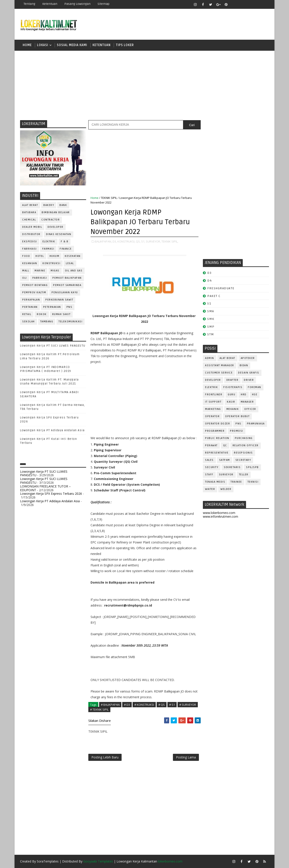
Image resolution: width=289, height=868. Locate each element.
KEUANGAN (30, 263)
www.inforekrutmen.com (220, 516)
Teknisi (253, 482)
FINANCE (66, 249)
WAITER (210, 489)
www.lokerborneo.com (219, 513)
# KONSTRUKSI (144, 705)
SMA (211, 311)
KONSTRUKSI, (126, 241)
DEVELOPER (56, 227)
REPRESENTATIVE (217, 453)
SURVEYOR (226, 475)
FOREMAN (255, 387)
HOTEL (40, 256)
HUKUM (55, 256)
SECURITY (212, 467)
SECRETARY (243, 460)
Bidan (244, 365)
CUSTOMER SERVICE (219, 373)
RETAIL (27, 314)
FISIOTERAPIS (233, 387)
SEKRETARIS (232, 467)
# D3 (127, 705)
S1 (209, 303)
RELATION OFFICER (246, 445)
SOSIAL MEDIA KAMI (72, 45)
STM (211, 334)
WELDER (226, 489)
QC (225, 445)
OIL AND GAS (74, 271)
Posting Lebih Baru (105, 757)
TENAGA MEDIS (215, 482)
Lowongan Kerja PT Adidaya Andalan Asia (52, 430)
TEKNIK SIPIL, (170, 241)
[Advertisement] (144, 85)
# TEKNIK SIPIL (99, 709)
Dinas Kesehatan (59, 234)
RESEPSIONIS (243, 453)
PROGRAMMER (215, 431)
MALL (26, 271)
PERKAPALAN (31, 300)
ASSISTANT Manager (220, 365)
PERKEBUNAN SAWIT (59, 300)
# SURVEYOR (188, 705)
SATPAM (225, 460)
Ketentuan (50, 4)
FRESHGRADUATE (221, 288)
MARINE (40, 271)
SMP (211, 327)
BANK (63, 205)
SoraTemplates (48, 861)
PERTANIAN (30, 307)
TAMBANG (47, 322)
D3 (209, 273)
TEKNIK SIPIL (109, 198)
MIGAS (55, 271)
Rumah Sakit (61, 314)
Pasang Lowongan (77, 4)
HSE (255, 395)
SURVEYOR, (153, 241)
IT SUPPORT (213, 402)
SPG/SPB (252, 467)
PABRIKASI (40, 278)
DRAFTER (232, 380)
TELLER (244, 475)
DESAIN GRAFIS (249, 373)
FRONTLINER (214, 395)
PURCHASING (244, 438)
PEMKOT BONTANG (35, 285)
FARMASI (48, 249)
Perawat (211, 445)
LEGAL (70, 263)
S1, (143, 241)
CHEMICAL (29, 220)
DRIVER (249, 380)
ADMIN (210, 358)
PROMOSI (237, 431)
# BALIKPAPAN (110, 705)
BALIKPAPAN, (103, 241)
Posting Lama (186, 757)
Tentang (29, 4)
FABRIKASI (30, 249)
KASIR (231, 402)
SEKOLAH (29, 322)
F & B (65, 242)
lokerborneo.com (170, 861)
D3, (115, 241)
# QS (162, 705)
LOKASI (43, 45)
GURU (232, 395)
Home (27, 45)
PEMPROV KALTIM (34, 292)
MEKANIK (233, 409)
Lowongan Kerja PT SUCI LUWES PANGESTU (53, 346)
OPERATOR (212, 416)
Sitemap (104, 4)
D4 (209, 281)
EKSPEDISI (30, 242)
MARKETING (213, 409)
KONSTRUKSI (51, 263)
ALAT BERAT (30, 205)
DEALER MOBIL (32, 227)
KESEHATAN (73, 256)
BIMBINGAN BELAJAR (56, 212)
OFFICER (250, 409)
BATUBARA (29, 212)
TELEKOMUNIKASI (70, 322)
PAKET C (214, 296)
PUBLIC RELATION (217, 438)
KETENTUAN (102, 45)
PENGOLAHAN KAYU (65, 292)
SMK (211, 319)
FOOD (26, 256)
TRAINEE (236, 482)
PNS (69, 307)
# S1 (172, 705)
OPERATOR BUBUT (237, 416)
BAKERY (49, 205)
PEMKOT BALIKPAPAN (67, 278)
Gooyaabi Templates (98, 861)
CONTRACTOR (51, 220)
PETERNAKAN (52, 307)
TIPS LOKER (125, 45)
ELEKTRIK (49, 242)
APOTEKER (248, 358)
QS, (138, 241)
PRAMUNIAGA (256, 424)
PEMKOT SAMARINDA (67, 285)
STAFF (209, 475)
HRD (244, 395)
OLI (25, 278)
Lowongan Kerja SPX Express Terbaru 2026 (51, 494)
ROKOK (42, 314)
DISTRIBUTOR (31, 234)
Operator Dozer (218, 424)
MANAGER (247, 402)
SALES (209, 460)
